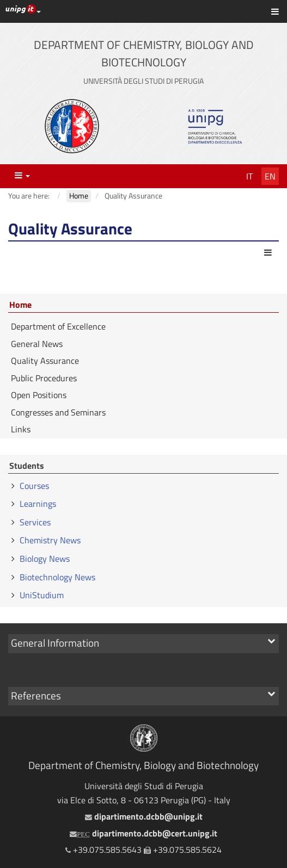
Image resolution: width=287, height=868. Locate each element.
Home (20, 305)
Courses (34, 486)
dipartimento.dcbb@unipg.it (144, 816)
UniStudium (42, 595)
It (249, 176)
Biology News (45, 559)
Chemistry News (50, 540)
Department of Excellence (58, 326)
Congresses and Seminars (58, 412)
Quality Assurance (45, 361)
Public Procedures (44, 378)
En (270, 176)
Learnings (38, 504)
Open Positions (39, 395)
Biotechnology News (57, 577)
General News (37, 344)
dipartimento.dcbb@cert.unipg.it (143, 833)
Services (35, 522)
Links (21, 429)
